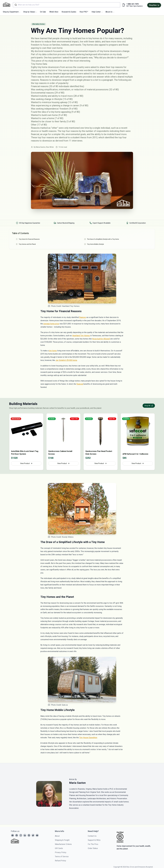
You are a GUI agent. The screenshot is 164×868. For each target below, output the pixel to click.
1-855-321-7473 (133, 4)
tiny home (53, 351)
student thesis (79, 137)
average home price (51, 324)
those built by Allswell (101, 339)
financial (80, 384)
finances (83, 317)
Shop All (149, 406)
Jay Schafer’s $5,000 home (66, 360)
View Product (26, 463)
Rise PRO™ (84, 12)
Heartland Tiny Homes (81, 336)
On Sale (43, 12)
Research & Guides (69, 12)
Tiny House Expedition (88, 738)
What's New (54, 12)
